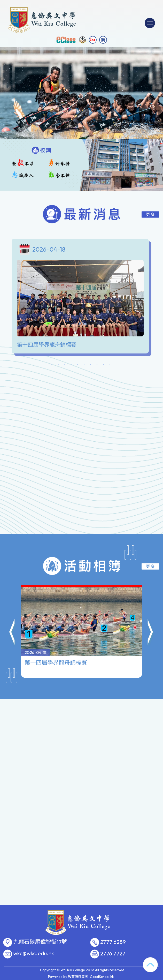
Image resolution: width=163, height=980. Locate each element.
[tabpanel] (81, 297)
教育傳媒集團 (78, 977)
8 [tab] (97, 365)
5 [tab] (78, 365)
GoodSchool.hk (102, 977)
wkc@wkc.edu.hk (34, 953)
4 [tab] (71, 365)
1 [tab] (52, 365)
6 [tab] (84, 365)
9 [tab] (104, 365)
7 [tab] (91, 365)
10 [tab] (110, 365)
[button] (12, 627)
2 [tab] (58, 365)
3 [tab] (65, 365)
